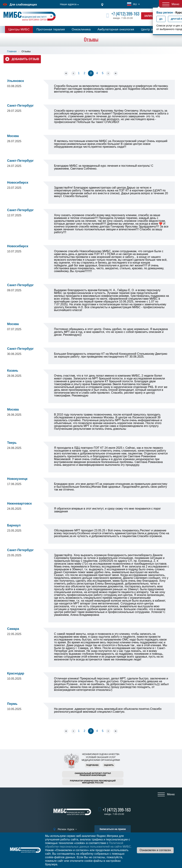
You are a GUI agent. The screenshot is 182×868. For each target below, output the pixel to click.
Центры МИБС (19, 29)
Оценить (109, 765)
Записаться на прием (113, 829)
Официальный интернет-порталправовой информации (93, 774)
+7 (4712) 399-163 (125, 14)
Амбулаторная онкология (116, 29)
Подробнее (92, 765)
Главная (12, 51)
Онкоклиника (81, 29)
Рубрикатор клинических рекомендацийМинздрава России (93, 782)
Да (161, 19)
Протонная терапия (51, 29)
